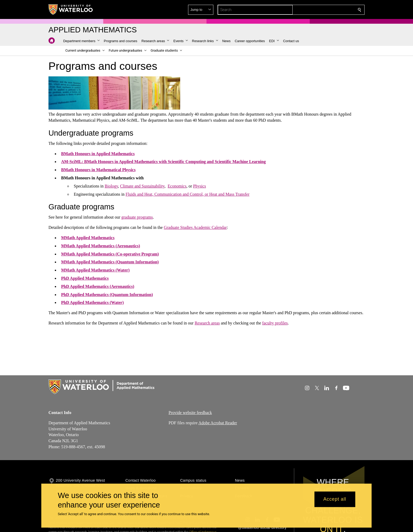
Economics (177, 186)
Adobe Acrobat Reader (218, 423)
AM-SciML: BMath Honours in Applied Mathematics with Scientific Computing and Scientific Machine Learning (163, 162)
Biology (111, 186)
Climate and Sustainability (142, 186)
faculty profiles (275, 323)
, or (206, 194)
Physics (200, 186)
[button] (321, 10)
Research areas (207, 323)
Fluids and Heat (139, 194)
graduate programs (137, 217)
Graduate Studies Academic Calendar (195, 227)
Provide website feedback (190, 413)
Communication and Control (178, 194)
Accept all (335, 499)
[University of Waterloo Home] (71, 9)
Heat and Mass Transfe (229, 194)
